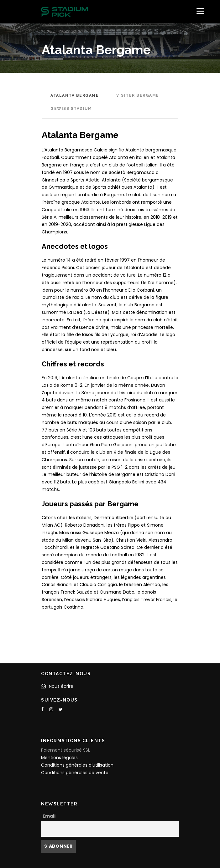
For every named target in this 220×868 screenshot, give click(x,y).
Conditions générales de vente (75, 773)
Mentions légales (59, 758)
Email (49, 816)
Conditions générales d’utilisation (77, 765)
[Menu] (200, 11)
